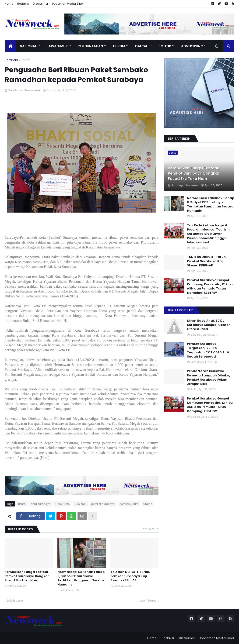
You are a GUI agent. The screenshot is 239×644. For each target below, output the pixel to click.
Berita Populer (180, 310)
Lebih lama (148, 601)
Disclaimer (40, 4)
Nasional (80, 504)
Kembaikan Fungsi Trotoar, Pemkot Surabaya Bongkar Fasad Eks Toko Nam (27, 576)
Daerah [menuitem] (142, 46)
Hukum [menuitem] (119, 46)
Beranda (11, 60)
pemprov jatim (129, 504)
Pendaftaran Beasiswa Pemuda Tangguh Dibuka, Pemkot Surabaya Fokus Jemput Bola (208, 377)
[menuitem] (11, 46)
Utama (148, 504)
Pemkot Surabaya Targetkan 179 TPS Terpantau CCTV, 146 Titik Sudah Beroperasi (208, 350)
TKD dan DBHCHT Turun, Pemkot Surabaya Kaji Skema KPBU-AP (130, 576)
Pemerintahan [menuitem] (90, 46)
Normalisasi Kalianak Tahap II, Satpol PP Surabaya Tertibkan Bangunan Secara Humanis (81, 578)
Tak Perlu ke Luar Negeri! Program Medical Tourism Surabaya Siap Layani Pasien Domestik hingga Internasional (208, 234)
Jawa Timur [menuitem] (57, 46)
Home (9, 4)
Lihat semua (150, 529)
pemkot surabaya (103, 504)
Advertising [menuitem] (192, 46)
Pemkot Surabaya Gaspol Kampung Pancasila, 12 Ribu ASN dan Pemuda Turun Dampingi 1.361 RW (210, 287)
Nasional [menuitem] (28, 46)
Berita (25, 60)
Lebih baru (15, 601)
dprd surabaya (40, 504)
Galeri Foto (62, 504)
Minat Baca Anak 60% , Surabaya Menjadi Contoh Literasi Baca (209, 325)
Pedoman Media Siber (68, 4)
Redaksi (23, 4)
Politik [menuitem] (165, 46)
